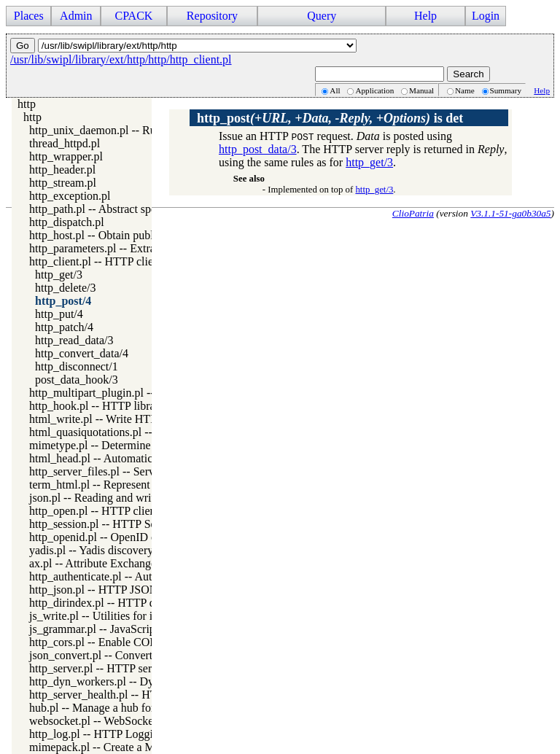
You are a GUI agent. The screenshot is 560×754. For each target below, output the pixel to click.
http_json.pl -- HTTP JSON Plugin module (129, 590)
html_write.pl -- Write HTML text (109, 419)
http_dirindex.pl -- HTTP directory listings (129, 603)
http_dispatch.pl (67, 222)
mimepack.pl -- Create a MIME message (124, 747)
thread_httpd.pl (65, 143)
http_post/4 (63, 301)
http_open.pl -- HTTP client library (111, 511)
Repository (212, 16)
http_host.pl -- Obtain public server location (132, 235)
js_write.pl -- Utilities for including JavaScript (137, 616)
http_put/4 (59, 314)
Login (486, 16)
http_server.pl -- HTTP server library (115, 668)
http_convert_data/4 (82, 353)
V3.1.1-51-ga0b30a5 (510, 213)
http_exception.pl (70, 196)
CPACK (133, 16)
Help (425, 16)
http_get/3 (59, 275)
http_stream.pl (63, 183)
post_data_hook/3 (77, 380)
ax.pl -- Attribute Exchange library (110, 563)
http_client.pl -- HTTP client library (113, 261)
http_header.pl (62, 170)
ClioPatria (413, 213)
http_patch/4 (64, 327)
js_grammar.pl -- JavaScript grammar (116, 629)
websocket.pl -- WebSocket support (112, 721)
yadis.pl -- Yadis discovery (91, 550)
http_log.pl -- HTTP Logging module (116, 734)
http (27, 104)
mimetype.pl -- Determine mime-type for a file (138, 445)
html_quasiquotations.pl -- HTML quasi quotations (148, 432)
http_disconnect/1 (77, 366)
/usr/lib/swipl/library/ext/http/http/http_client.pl (121, 59)
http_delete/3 (66, 288)
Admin (76, 16)
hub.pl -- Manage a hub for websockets (120, 708)
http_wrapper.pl (66, 156)
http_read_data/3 (74, 340)
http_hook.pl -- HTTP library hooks (112, 406)
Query (322, 16)
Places (29, 16)
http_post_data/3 (258, 149)
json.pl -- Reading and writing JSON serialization (145, 498)
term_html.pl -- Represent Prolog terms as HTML (145, 485)
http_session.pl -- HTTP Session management (136, 524)
